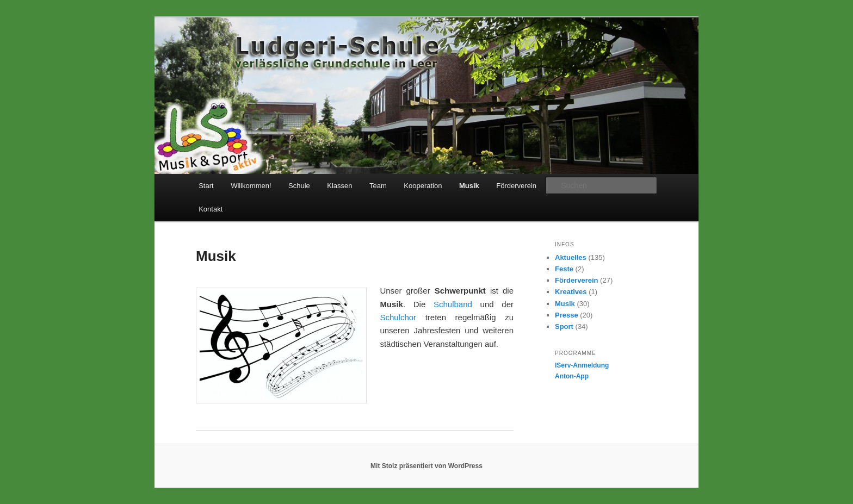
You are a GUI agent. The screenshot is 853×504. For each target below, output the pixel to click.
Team (378, 186)
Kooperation (423, 186)
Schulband (453, 304)
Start (206, 186)
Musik (469, 186)
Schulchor (398, 317)
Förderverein (516, 186)
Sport (564, 326)
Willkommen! (251, 186)
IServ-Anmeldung (582, 365)
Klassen (339, 186)
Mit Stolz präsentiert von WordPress (426, 466)
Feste (564, 269)
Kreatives (571, 292)
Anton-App (572, 376)
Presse (567, 315)
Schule (299, 186)
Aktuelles (571, 257)
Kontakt (211, 209)
